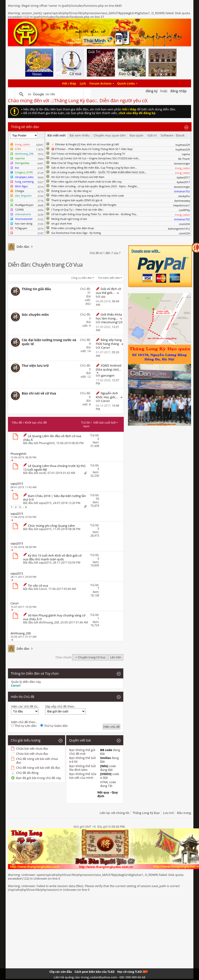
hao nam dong (24, 223)
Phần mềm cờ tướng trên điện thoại (73, 228)
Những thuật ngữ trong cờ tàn (69, 219)
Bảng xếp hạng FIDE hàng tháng (109, 342)
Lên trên (116, 657)
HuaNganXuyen (24, 205)
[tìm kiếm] (48, 94)
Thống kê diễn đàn (25, 127)
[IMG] (104, 766)
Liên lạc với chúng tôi (114, 813)
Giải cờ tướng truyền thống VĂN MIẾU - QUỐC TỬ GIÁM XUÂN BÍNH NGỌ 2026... (99, 172)
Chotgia (20, 191)
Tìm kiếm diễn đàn (109, 278)
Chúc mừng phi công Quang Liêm (51, 526)
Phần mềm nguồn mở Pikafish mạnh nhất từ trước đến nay (86, 182)
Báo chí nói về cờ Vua (39, 393)
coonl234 (184, 224)
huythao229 (183, 145)
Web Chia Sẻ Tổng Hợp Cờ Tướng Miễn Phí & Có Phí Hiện (85, 163)
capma (186, 154)
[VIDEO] (106, 774)
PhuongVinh (47, 443)
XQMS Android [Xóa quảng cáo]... (108, 367)
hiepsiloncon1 (181, 205)
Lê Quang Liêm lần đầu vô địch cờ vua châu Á (52, 438)
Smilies (106, 758)
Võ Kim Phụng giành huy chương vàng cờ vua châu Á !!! (54, 617)
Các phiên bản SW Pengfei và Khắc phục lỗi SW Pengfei (84, 205)
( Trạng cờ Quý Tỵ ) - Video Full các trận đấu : (77, 209)
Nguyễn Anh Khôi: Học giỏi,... (107, 395)
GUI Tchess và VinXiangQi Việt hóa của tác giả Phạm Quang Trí (88, 154)
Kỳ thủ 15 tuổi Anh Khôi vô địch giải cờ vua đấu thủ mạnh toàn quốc (52, 557)
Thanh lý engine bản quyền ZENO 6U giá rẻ (77, 200)
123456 (19, 209)
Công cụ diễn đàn (82, 278)
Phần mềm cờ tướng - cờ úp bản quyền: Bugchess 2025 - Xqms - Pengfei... (95, 186)
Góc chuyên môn (35, 315)
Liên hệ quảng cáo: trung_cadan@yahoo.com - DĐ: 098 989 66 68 (99, 977)
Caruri (43, 589)
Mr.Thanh (184, 159)
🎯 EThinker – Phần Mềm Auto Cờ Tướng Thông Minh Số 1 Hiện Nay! (92, 149)
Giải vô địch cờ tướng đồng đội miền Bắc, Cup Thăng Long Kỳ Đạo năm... (94, 168)
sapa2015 (45, 503)
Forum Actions (100, 83)
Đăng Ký (152, 91)
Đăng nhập (178, 91)
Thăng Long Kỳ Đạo (146, 813)
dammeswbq (182, 201)
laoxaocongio (182, 163)
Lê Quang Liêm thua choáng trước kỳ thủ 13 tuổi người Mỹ (54, 468)
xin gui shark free (61, 223)
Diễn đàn (23, 247)
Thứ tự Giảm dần (54, 726)
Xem (86, 426)
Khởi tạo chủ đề (36, 422)
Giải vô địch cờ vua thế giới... (108, 291)
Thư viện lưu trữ (35, 366)
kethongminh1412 (179, 229)
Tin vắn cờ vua (38, 585)
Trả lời (85, 422)
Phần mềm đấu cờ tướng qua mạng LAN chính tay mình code (87, 196)
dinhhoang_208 (49, 622)
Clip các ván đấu (60, 972)
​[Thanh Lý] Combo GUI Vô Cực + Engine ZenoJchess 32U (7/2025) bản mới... (95, 158)
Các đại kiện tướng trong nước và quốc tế (49, 342)
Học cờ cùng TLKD (133, 972)
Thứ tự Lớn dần (24, 726)
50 (98, 499)
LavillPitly (184, 210)
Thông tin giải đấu (36, 289)
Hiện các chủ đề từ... (25, 706)
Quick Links (126, 83)
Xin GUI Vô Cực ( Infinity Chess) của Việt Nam (78, 177)
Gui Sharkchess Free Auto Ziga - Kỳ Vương (76, 233)
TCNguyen (21, 228)
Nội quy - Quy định (108, 794)
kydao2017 (183, 177)
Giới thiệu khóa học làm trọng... (109, 316)
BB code (106, 750)
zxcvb (42, 473)
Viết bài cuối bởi (106, 422)
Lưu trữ (168, 813)
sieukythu (184, 196)
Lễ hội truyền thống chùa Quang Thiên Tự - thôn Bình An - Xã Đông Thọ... (94, 214)
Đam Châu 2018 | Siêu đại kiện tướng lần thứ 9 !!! (55, 498)
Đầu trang (184, 813)
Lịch (83, 83)
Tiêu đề (17, 422)
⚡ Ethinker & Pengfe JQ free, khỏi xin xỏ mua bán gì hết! (85, 144)
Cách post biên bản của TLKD (95, 972)
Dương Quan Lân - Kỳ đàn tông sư (71, 191)
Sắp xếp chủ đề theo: (60, 706)
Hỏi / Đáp (69, 83)
